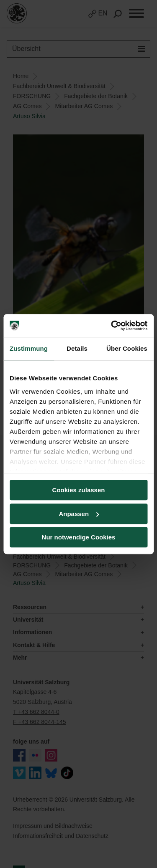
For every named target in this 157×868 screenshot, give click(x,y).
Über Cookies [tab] (127, 348)
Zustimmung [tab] (29, 348)
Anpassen (79, 514)
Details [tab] (77, 348)
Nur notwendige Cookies (79, 537)
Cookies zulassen (79, 490)
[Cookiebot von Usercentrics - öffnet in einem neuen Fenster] (112, 326)
